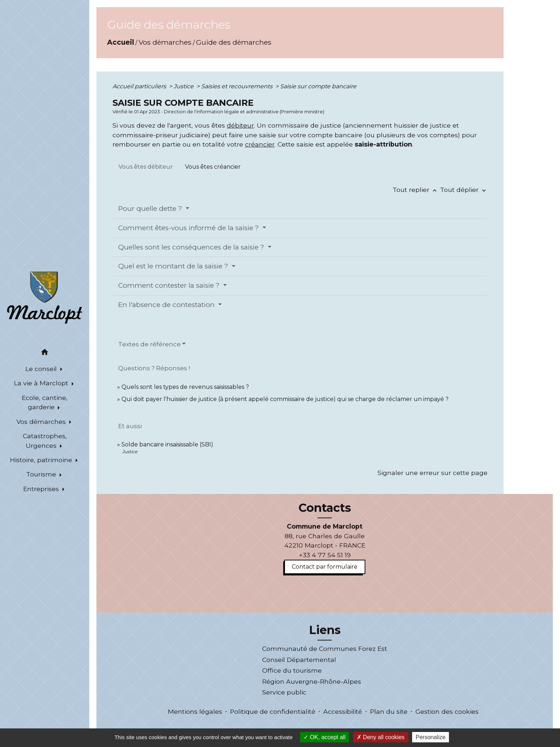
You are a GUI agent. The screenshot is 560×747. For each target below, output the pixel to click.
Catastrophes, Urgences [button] (45, 441)
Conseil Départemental (299, 660)
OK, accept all (324, 737)
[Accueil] (45, 297)
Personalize (431, 737)
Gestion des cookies (447, 711)
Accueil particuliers (140, 86)
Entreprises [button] (42, 489)
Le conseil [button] (42, 369)
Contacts (325, 508)
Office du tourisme (292, 670)
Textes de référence (149, 344)
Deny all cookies (381, 737)
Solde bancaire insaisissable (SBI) (167, 444)
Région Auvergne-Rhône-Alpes (312, 681)
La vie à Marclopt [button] (42, 383)
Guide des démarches (234, 42)
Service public (284, 692)
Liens (325, 630)
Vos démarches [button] (42, 422)
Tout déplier (464, 190)
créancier (260, 144)
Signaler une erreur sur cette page (432, 473)
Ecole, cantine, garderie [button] (45, 402)
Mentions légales (195, 711)
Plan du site (389, 711)
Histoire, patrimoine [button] (42, 460)
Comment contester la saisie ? (170, 285)
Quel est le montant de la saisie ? (174, 266)
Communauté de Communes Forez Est (325, 649)
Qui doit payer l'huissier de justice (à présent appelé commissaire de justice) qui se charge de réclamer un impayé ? (285, 399)
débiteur (240, 125)
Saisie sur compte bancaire (318, 86)
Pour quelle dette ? (151, 209)
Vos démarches (165, 42)
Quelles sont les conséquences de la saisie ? (192, 247)
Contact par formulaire (325, 567)
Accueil (121, 42)
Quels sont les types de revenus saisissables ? (185, 387)
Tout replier (416, 190)
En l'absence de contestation (167, 305)
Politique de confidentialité (273, 711)
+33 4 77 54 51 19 (325, 555)
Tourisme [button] (42, 474)
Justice (184, 86)
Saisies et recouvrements (237, 86)
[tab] (146, 167)
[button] (45, 353)
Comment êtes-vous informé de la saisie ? (189, 228)
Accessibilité (343, 711)
